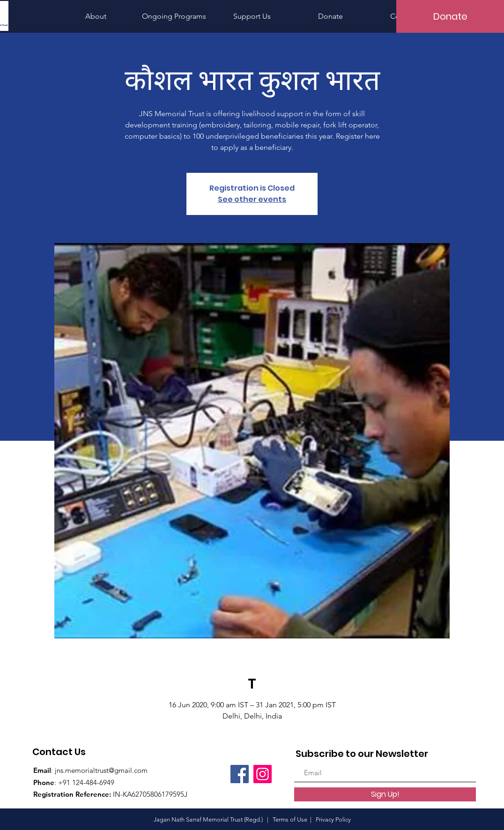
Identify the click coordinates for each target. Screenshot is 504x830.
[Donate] (450, 16)
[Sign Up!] (385, 794)
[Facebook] (240, 774)
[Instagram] (263, 774)
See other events (252, 199)
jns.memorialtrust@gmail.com (101, 770)
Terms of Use (290, 819)
